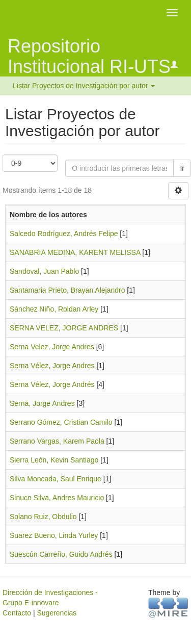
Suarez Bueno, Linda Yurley (54, 535)
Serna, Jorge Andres (42, 403)
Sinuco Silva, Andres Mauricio (57, 498)
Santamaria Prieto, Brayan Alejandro (67, 290)
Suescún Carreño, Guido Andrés (61, 554)
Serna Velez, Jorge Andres (52, 347)
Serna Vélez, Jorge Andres (52, 366)
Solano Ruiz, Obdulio (43, 517)
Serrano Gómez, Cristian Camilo (61, 422)
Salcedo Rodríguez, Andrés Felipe (64, 234)
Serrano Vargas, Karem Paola (57, 441)
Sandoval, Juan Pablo (44, 271)
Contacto (17, 613)
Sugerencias (57, 613)
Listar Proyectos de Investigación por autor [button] (84, 86)
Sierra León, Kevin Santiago (54, 460)
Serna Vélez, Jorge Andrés (52, 384)
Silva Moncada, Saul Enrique (56, 479)
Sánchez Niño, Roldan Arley (54, 309)
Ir (182, 168)
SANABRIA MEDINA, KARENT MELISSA (75, 252)
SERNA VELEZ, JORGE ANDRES (64, 328)
